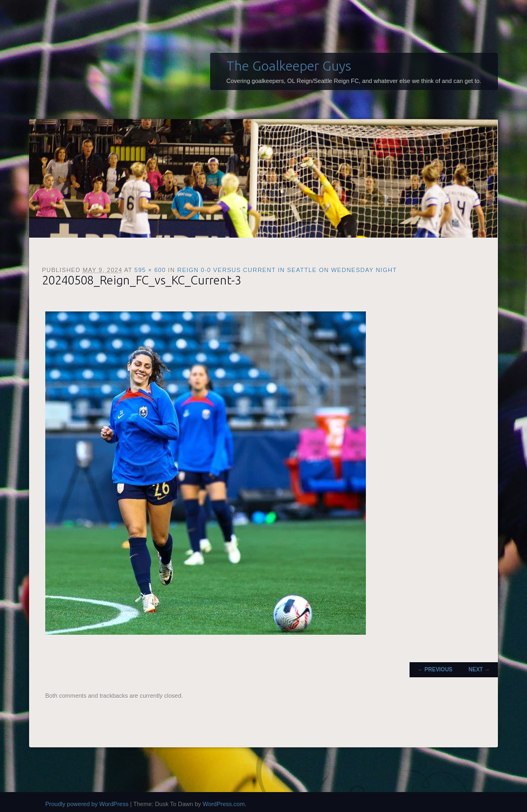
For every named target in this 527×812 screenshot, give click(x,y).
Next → (479, 669)
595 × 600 (150, 270)
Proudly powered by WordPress (87, 804)
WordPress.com (224, 804)
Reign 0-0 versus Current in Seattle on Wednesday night (287, 270)
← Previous (435, 669)
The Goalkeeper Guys (289, 66)
